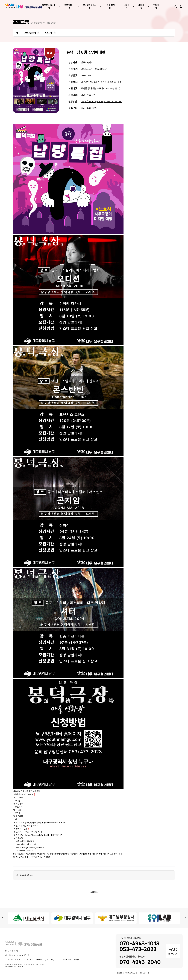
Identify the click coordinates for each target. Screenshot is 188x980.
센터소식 (127, 7)
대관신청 (141, 7)
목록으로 (94, 892)
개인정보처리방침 (131, 973)
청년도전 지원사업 (90, 7)
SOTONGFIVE (19, 966)
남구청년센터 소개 (49, 7)
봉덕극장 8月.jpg (26, 875)
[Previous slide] (2, 918)
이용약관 (119, 973)
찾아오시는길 (145, 973)
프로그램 (49, 33)
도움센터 (156, 7)
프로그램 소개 (69, 7)
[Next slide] (186, 918)
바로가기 (173, 951)
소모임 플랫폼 (110, 7)
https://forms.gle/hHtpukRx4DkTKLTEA (101, 101)
